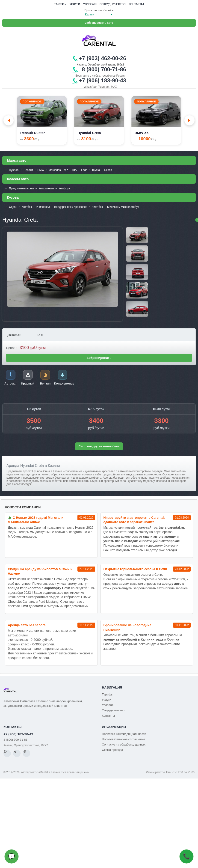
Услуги (75, 4)
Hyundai (14, 170)
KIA (75, 170)
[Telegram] (17, 753)
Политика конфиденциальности (124, 734)
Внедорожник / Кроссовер (71, 207)
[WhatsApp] (7, 753)
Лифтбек (97, 207)
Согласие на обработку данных (124, 744)
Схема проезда (112, 750)
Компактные (46, 188)
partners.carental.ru (169, 528)
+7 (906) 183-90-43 (18, 734)
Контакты (136, 4)
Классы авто (18, 179)
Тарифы (60, 4)
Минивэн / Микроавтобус (123, 207)
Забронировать (99, 358)
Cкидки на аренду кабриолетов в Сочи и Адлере (40, 571)
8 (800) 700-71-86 (15, 740)
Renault (28, 170)
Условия (90, 4)
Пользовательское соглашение (123, 739)
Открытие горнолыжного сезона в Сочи (135, 569)
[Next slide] (189, 120)
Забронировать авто (99, 23)
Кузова (13, 197)
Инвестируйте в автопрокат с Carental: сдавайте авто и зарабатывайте (134, 520)
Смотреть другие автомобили (99, 446)
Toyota (96, 170)
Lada (84, 170)
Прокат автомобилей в (99, 10)
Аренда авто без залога (27, 625)
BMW (41, 170)
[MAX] (27, 753)
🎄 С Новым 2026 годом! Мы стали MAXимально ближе (36, 520)
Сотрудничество (113, 4)
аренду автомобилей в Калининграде (133, 639)
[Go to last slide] (9, 120)
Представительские (22, 188)
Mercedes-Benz (58, 170)
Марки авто (17, 160)
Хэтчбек (27, 207)
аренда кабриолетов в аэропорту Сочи (39, 588)
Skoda (108, 170)
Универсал (43, 207)
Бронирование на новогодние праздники (127, 627)
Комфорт (64, 188)
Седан (13, 207)
